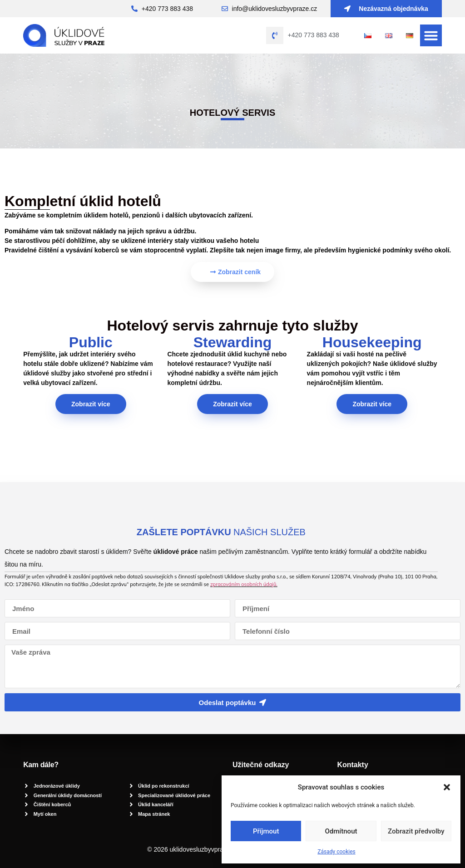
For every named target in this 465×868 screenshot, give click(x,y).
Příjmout (266, 831)
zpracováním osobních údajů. (244, 584)
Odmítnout (341, 831)
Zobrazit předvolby (416, 831)
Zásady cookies (336, 852)
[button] (447, 787)
